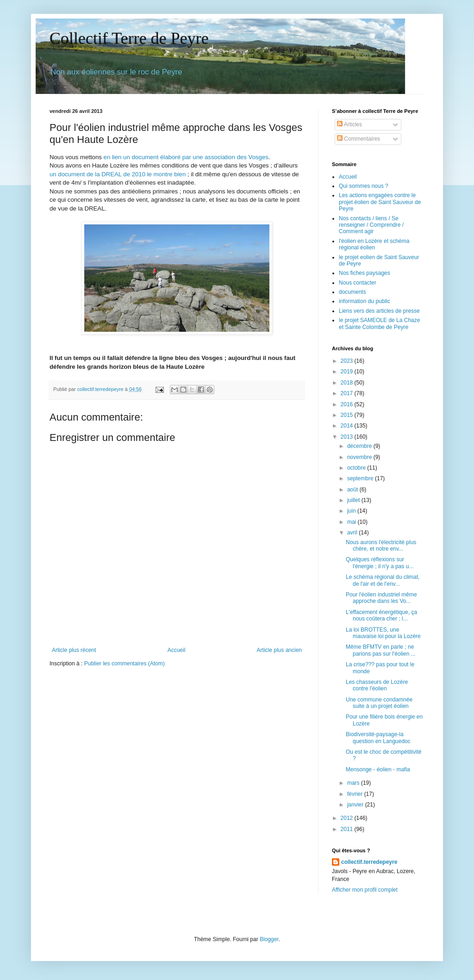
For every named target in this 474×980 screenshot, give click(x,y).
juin (352, 511)
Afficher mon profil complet (365, 890)
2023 (348, 361)
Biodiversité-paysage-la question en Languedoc (378, 738)
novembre (360, 457)
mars (354, 783)
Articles (349, 124)
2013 (348, 437)
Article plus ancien (279, 650)
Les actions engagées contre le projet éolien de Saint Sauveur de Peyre (380, 202)
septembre (361, 478)
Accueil (177, 650)
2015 (348, 415)
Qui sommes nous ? (364, 186)
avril (353, 533)
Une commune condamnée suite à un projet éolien (379, 703)
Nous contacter (358, 283)
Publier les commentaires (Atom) (125, 664)
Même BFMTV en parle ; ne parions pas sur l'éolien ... (381, 650)
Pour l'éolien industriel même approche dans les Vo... (381, 598)
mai (352, 522)
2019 (348, 372)
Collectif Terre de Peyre (129, 38)
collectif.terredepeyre (369, 862)
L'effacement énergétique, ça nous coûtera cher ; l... (381, 615)
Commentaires (359, 139)
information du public (365, 301)
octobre (357, 468)
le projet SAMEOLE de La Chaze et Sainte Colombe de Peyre (379, 323)
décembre (360, 446)
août (353, 490)
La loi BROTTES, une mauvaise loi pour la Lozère (383, 633)
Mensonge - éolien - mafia (378, 769)
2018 (348, 383)
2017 (348, 393)
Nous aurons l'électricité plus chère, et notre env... (381, 546)
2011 (348, 829)
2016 (348, 404)
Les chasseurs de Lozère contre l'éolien (377, 685)
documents (352, 292)
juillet (354, 500)
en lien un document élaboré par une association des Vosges (186, 157)
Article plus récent (74, 650)
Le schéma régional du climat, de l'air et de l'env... (383, 580)
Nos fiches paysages (365, 273)
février (356, 794)
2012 (348, 818)
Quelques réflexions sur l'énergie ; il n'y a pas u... (380, 563)
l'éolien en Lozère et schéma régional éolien (374, 244)
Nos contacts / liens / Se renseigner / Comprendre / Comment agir (371, 225)
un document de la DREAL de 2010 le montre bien (118, 174)
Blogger (269, 939)
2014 (348, 426)
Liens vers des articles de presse (379, 311)
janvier (356, 805)
